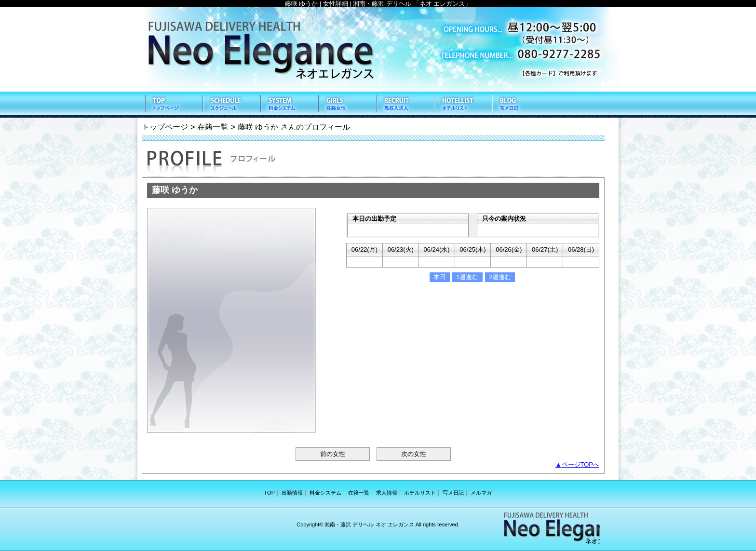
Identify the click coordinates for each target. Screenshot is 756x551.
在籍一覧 (347, 105)
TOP (173, 105)
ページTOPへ (581, 464)
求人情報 (405, 105)
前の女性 (333, 454)
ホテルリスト (462, 105)
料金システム (289, 105)
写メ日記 (520, 105)
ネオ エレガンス (378, 49)
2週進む (500, 277)
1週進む (467, 277)
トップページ (165, 127)
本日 (440, 277)
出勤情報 (231, 105)
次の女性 (414, 454)
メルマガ (481, 493)
